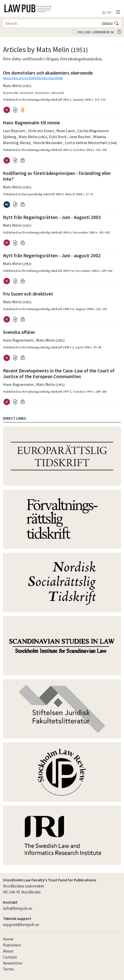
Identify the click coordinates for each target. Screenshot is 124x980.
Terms (8, 969)
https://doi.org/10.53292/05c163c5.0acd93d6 (33, 78)
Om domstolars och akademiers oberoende (48, 73)
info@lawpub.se (18, 908)
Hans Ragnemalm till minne (31, 123)
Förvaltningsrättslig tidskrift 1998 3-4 (48, 309)
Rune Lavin (66, 131)
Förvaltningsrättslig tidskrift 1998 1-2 (48, 347)
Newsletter (13, 963)
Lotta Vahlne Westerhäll (91, 143)
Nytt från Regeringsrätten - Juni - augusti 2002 (52, 256)
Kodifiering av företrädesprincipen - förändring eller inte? (57, 176)
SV (104, 12)
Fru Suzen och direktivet (28, 294)
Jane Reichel (80, 137)
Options (107, 23)
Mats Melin (17, 86)
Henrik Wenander (48, 143)
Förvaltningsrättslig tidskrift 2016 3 (46, 150)
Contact (10, 957)
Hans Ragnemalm (19, 340)
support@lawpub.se (21, 925)
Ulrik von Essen (41, 131)
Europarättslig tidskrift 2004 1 (43, 194)
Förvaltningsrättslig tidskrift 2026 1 (46, 100)
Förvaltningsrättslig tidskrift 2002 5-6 (48, 271)
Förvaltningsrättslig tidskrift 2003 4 (46, 232)
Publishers (12, 945)
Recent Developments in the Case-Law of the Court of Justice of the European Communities (59, 374)
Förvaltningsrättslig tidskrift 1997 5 (46, 392)
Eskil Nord (58, 137)
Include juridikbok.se (94, 32)
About (8, 951)
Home (8, 939)
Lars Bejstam (15, 131)
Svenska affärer (19, 332)
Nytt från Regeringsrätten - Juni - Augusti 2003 (52, 217)
